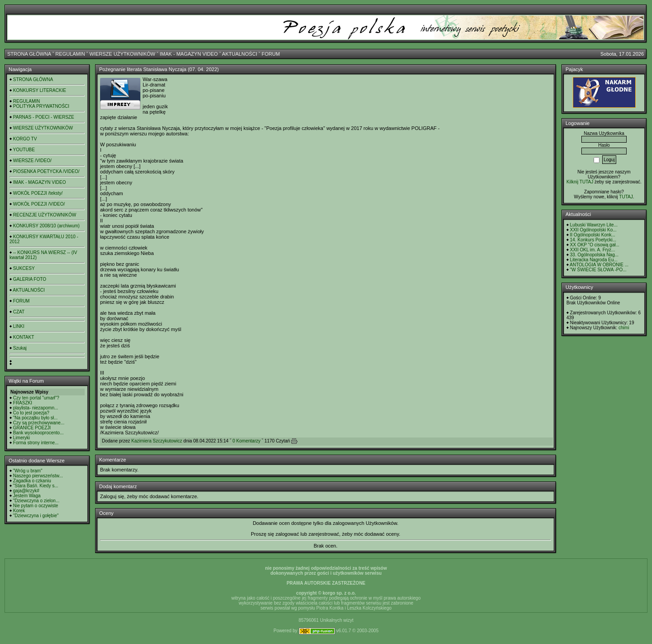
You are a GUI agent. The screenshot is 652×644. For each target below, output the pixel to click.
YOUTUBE (24, 150)
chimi (624, 328)
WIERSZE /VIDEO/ (32, 161)
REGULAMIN (70, 54)
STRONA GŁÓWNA (29, 54)
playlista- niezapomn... (36, 408)
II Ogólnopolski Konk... (593, 235)
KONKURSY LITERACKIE (40, 90)
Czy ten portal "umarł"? (36, 398)
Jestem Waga (27, 496)
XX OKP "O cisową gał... (595, 245)
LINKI (19, 326)
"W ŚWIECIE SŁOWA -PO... (598, 270)
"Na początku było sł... (36, 418)
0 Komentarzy (247, 441)
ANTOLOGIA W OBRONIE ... (599, 265)
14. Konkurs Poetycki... (593, 240)
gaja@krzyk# (26, 491)
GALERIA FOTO (30, 279)
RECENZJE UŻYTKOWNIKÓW (45, 215)
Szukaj (20, 348)
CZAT (19, 312)
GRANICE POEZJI (32, 428)
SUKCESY (24, 268)
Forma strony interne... (36, 443)
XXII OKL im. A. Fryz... (593, 250)
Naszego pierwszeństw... (38, 476)
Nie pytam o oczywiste (36, 506)
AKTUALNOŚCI (240, 54)
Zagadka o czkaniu (32, 481)
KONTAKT (24, 337)
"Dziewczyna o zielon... (36, 501)
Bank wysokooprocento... (38, 433)
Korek (19, 511)
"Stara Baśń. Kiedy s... (36, 486)
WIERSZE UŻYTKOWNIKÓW (122, 54)
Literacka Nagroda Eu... (594, 260)
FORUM (271, 54)
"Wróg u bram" (28, 471)
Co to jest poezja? (31, 413)
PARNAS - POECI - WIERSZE (44, 117)
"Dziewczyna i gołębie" (36, 516)
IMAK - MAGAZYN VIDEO (189, 54)
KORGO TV (25, 139)
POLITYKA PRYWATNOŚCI (41, 106)
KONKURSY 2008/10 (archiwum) (46, 226)
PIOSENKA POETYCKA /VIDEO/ (46, 171)
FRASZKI (23, 403)
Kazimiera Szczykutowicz (157, 441)
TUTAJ (626, 197)
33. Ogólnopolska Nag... (594, 255)
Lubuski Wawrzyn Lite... (594, 225)
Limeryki (22, 438)
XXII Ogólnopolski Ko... (593, 230)
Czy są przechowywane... (39, 423)
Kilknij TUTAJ (580, 182)
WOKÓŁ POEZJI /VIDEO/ (39, 204)
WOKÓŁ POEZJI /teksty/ (38, 193)
